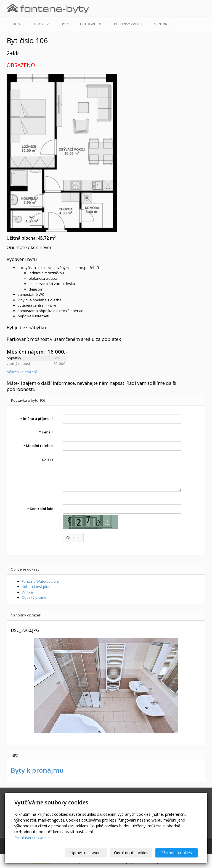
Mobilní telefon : (39, 446)
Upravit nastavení (86, 853)
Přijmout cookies (177, 853)
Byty (65, 24)
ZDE (58, 358)
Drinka (27, 592)
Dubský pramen (35, 597)
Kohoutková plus (36, 587)
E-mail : (47, 432)
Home (18, 24)
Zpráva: (48, 459)
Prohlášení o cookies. (33, 837)
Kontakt (161, 24)
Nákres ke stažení (22, 372)
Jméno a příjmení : (37, 419)
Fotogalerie (91, 24)
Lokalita (42, 24)
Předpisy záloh (128, 24)
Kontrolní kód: (41, 509)
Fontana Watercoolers (40, 581)
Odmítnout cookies (131, 853)
